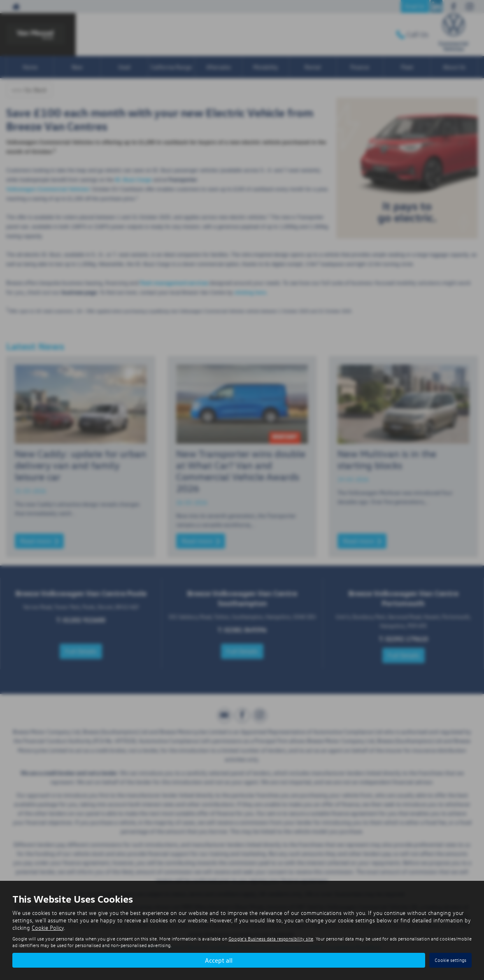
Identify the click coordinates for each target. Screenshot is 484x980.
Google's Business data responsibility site (271, 939)
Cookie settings (450, 960)
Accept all (219, 960)
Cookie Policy (48, 928)
